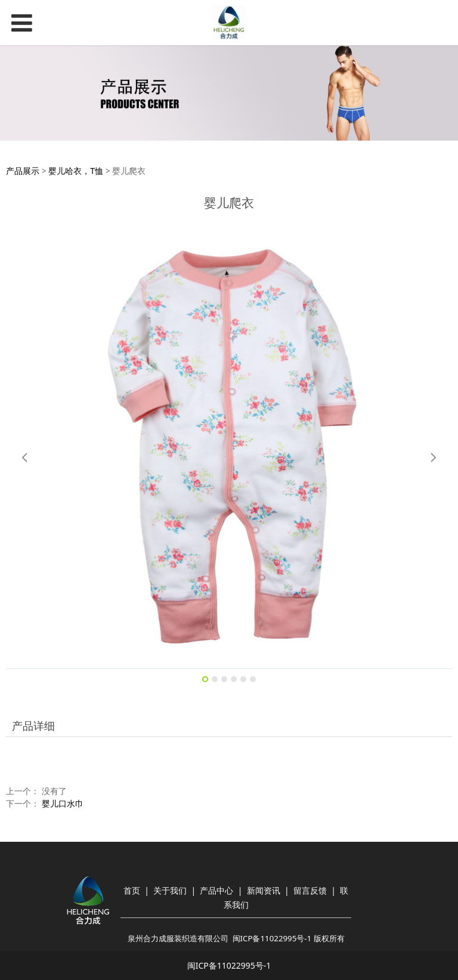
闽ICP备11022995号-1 (272, 938)
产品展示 (23, 171)
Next (433, 458)
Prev (25, 458)
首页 (132, 890)
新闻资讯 (264, 890)
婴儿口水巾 (63, 803)
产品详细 (33, 726)
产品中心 (216, 890)
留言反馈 (310, 890)
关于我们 (170, 890)
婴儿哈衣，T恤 (76, 171)
